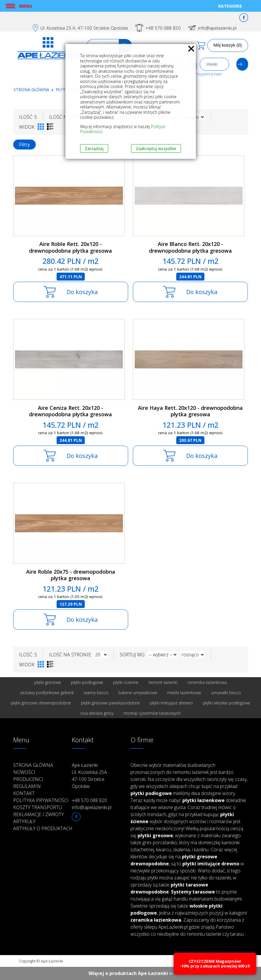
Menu (26, 6)
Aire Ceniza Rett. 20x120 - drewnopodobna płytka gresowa (71, 411)
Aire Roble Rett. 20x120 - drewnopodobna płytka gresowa (71, 247)
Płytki (63, 90)
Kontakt (24, 793)
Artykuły (24, 821)
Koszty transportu (38, 807)
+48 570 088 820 (163, 28)
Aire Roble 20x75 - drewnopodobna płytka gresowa (71, 575)
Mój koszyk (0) (228, 45)
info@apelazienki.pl (217, 28)
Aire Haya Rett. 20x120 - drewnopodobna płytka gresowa (190, 411)
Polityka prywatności (41, 800)
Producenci (28, 779)
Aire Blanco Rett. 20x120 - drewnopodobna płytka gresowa (190, 247)
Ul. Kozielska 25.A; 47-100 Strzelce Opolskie (84, 28)
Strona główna (31, 90)
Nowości (24, 772)
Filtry (24, 145)
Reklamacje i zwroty (39, 814)
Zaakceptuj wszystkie (156, 148)
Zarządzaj (94, 148)
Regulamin (27, 786)
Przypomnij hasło (208, 74)
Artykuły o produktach (43, 828)
